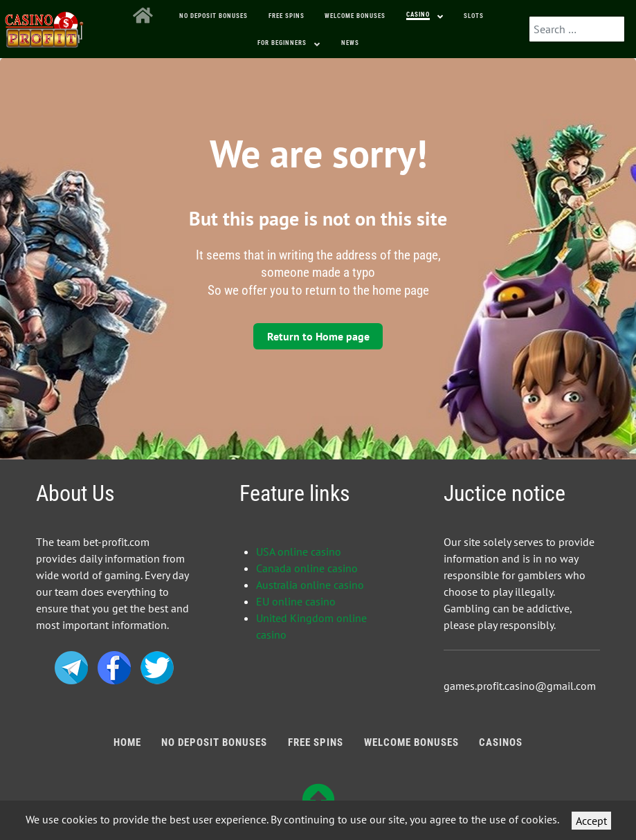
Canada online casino (307, 568)
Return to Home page (318, 336)
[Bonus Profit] (45, 27)
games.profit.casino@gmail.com (520, 686)
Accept (591, 821)
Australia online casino (310, 585)
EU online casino (296, 601)
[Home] (146, 16)
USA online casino (299, 551)
